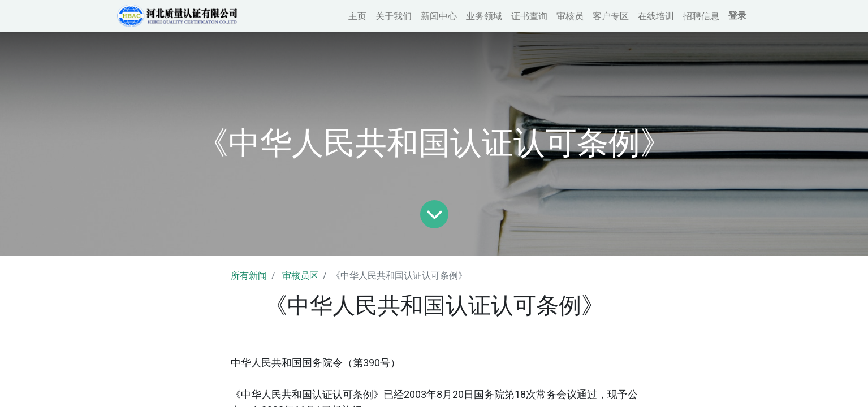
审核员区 (300, 276)
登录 (735, 16)
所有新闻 (249, 276)
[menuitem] (355, 16)
